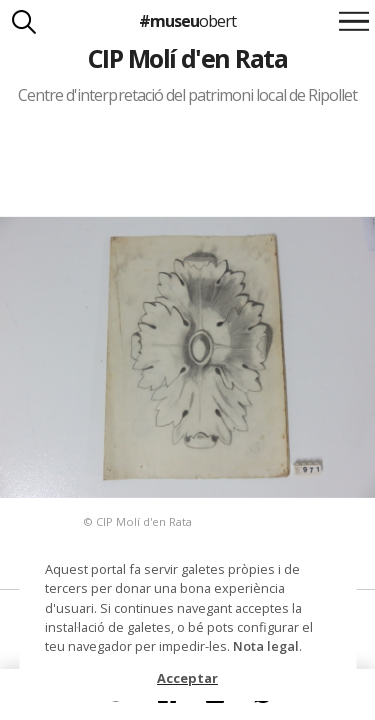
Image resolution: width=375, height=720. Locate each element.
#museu (187, 21)
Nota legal (266, 646)
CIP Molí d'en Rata (188, 58)
